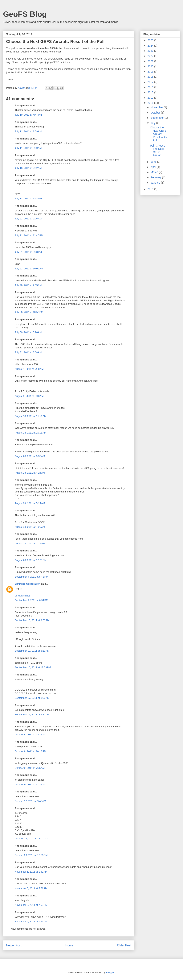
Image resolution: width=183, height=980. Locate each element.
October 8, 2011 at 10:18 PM (30, 751)
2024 (151, 46)
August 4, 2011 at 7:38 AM (29, 369)
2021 (151, 61)
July (153, 123)
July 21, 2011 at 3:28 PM (28, 252)
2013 (151, 92)
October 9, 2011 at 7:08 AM (30, 785)
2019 (151, 72)
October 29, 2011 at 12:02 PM (31, 839)
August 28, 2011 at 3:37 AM (30, 456)
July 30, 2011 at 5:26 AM (28, 332)
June (154, 162)
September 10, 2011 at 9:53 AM (32, 620)
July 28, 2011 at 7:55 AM (28, 285)
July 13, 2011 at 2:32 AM (28, 168)
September (157, 118)
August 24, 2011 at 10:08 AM (30, 433)
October (156, 113)
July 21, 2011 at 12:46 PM (29, 235)
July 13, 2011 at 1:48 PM (28, 199)
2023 (151, 51)
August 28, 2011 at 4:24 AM (30, 473)
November (157, 107)
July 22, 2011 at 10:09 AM (29, 269)
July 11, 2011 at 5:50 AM (28, 148)
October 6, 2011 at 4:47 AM (30, 735)
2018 (151, 77)
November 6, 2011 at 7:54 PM (31, 922)
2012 (151, 98)
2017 (151, 82)
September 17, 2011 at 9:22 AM (32, 714)
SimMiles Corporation (27, 584)
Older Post (124, 945)
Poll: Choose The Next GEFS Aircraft (158, 150)
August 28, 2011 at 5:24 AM (30, 503)
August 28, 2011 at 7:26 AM (30, 544)
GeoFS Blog (25, 14)
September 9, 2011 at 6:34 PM (31, 600)
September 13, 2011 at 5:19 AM (32, 651)
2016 (151, 87)
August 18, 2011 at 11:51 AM (30, 416)
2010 (151, 189)
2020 (151, 66)
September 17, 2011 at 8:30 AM (32, 698)
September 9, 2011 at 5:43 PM (31, 577)
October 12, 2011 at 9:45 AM (30, 801)
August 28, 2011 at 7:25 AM (30, 527)
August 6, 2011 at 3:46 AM (29, 396)
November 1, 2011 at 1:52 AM (31, 872)
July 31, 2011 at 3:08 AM (28, 352)
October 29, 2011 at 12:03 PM (31, 855)
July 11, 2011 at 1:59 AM (28, 131)
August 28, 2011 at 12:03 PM (31, 560)
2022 (151, 56)
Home (69, 945)
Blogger (110, 972)
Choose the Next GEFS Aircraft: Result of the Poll (159, 134)
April (154, 167)
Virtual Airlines (22, 596)
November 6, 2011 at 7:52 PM (31, 905)
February (156, 177)
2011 (151, 103)
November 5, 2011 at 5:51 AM (31, 888)
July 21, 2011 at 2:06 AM (28, 219)
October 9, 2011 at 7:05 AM (30, 768)
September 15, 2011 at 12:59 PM (33, 667)
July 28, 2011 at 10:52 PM (29, 312)
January (156, 183)
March (155, 172)
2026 (151, 40)
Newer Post (14, 945)
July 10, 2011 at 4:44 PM (28, 115)
